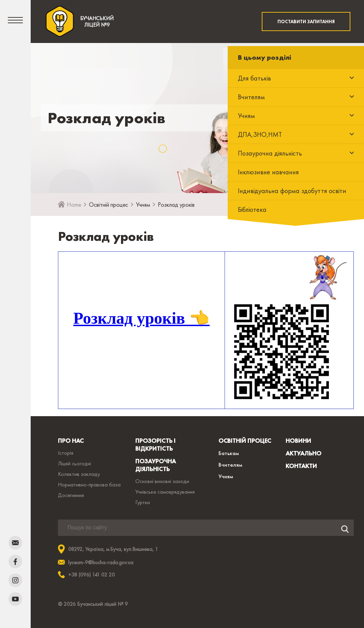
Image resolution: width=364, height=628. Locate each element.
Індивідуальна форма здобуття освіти (292, 191)
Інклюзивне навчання (268, 172)
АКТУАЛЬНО (304, 453)
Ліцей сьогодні (74, 463)
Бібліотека (252, 209)
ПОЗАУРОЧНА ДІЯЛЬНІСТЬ (156, 465)
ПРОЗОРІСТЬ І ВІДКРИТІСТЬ (155, 444)
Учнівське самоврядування (165, 492)
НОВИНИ (298, 441)
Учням (143, 205)
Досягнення (71, 495)
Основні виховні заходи (162, 481)
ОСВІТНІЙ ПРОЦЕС (245, 441)
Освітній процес (109, 205)
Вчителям (230, 465)
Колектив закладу (79, 474)
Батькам (229, 453)
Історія (66, 453)
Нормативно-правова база (89, 485)
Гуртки (143, 502)
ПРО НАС (71, 441)
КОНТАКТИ (301, 466)
